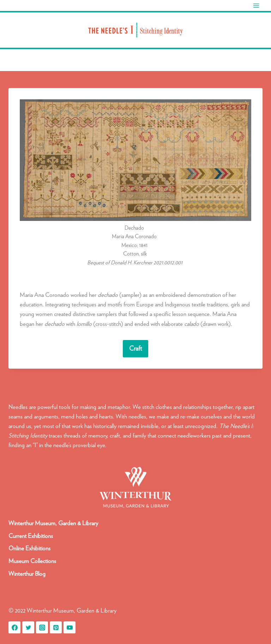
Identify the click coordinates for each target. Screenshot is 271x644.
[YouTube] (70, 627)
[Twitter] (28, 627)
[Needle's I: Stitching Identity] (135, 30)
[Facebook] (14, 627)
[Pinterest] (56, 627)
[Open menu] (256, 5)
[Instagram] (42, 627)
